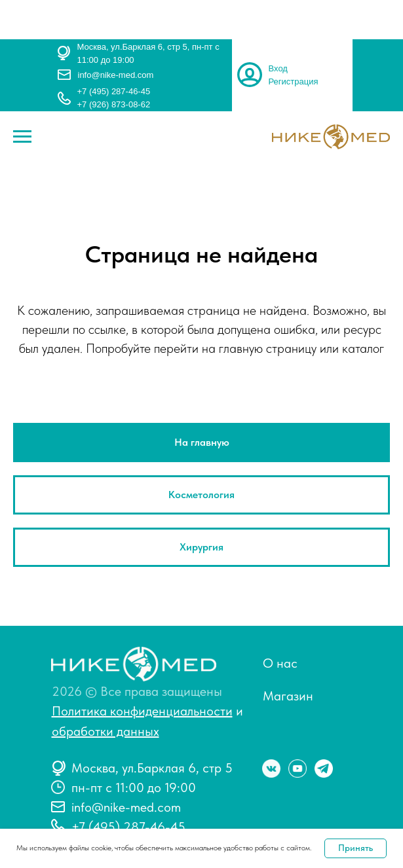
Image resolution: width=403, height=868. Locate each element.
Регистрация (294, 81)
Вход (278, 68)
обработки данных (106, 731)
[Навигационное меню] (22, 137)
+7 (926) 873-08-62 (114, 104)
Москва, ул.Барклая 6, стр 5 (152, 768)
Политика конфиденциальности (142, 711)
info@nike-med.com (116, 75)
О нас (280, 663)
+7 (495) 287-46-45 (114, 91)
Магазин (288, 696)
